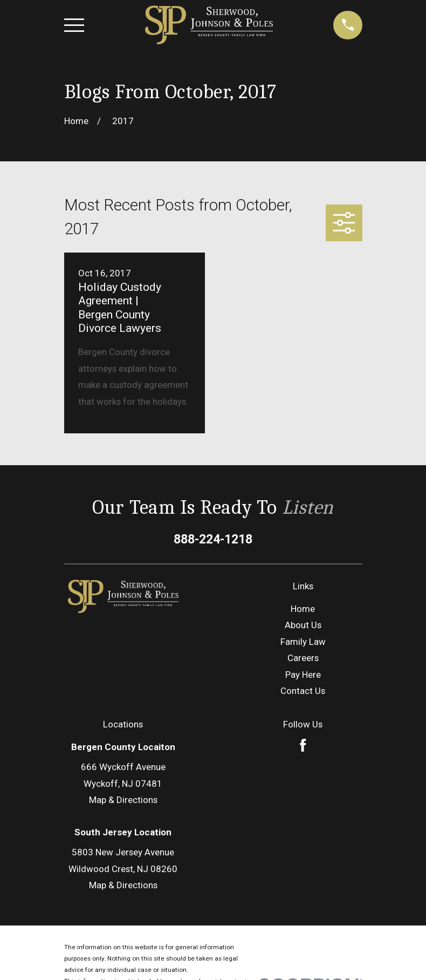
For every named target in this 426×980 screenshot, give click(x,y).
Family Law (303, 575)
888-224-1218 (213, 473)
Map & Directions (123, 733)
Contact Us (303, 624)
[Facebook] (303, 679)
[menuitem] (79, 957)
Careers (303, 591)
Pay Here (303, 608)
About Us (303, 559)
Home (303, 542)
